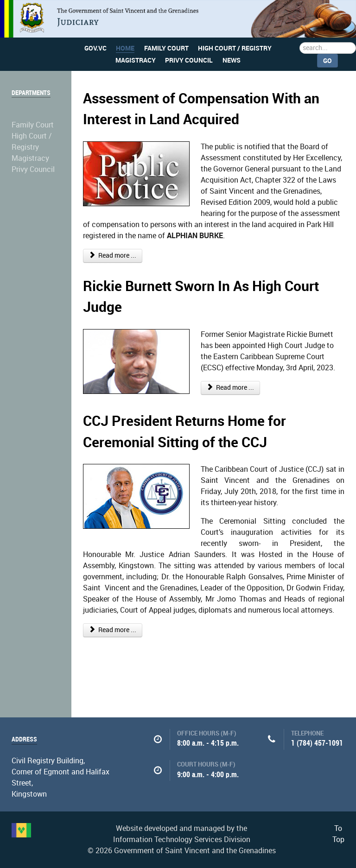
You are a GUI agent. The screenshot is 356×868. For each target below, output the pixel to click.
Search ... (300, 42)
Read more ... (113, 256)
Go (327, 61)
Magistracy (30, 158)
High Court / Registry (32, 142)
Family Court (33, 125)
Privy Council (33, 169)
